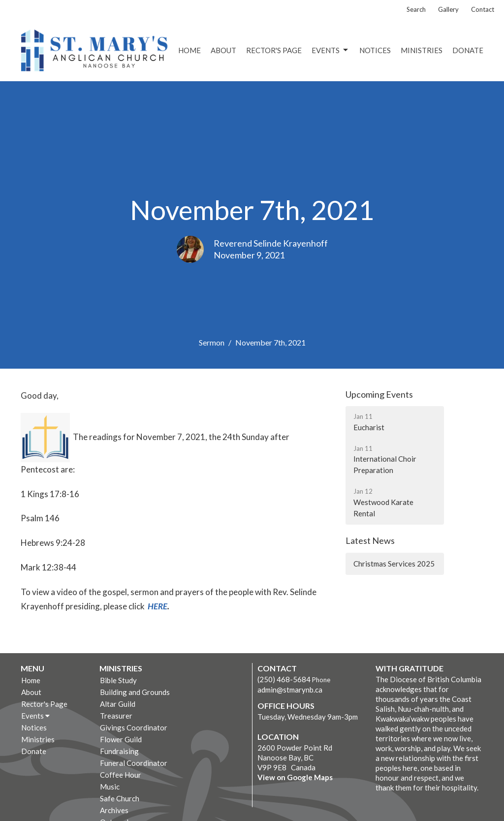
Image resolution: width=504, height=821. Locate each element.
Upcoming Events (379, 394)
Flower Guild (121, 739)
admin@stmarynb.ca (290, 690)
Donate (468, 50)
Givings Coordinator (134, 727)
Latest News (370, 540)
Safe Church (120, 798)
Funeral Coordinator (134, 763)
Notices (375, 50)
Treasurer (116, 716)
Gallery (448, 9)
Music (110, 787)
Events (331, 50)
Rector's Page (274, 50)
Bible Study (118, 680)
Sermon (212, 342)
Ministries (422, 50)
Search (416, 9)
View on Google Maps (295, 777)
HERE (157, 606)
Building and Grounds (135, 692)
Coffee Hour (121, 775)
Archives (114, 810)
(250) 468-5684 (284, 679)
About (223, 50)
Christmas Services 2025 (394, 564)
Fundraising (119, 751)
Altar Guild (118, 704)
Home (189, 50)
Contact (483, 9)
